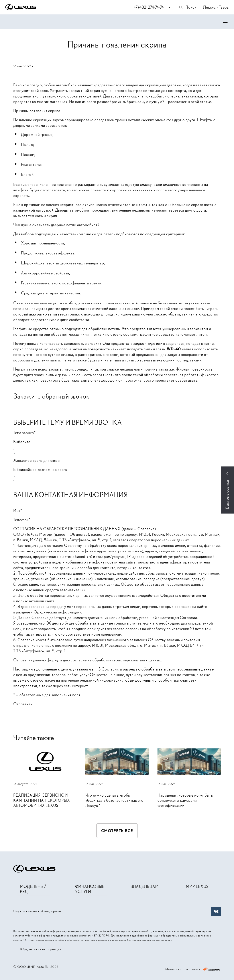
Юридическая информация (40, 949)
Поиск (188, 7)
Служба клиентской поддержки (37, 911)
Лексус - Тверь (216, 7)
